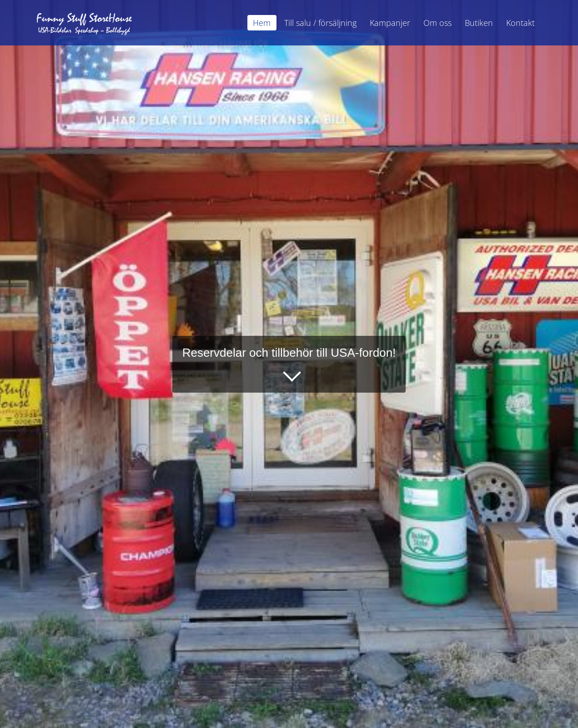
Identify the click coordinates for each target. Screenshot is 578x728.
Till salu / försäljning (320, 23)
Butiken (479, 23)
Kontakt (520, 23)
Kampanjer (390, 23)
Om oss (437, 23)
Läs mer (283, 370)
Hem (262, 23)
